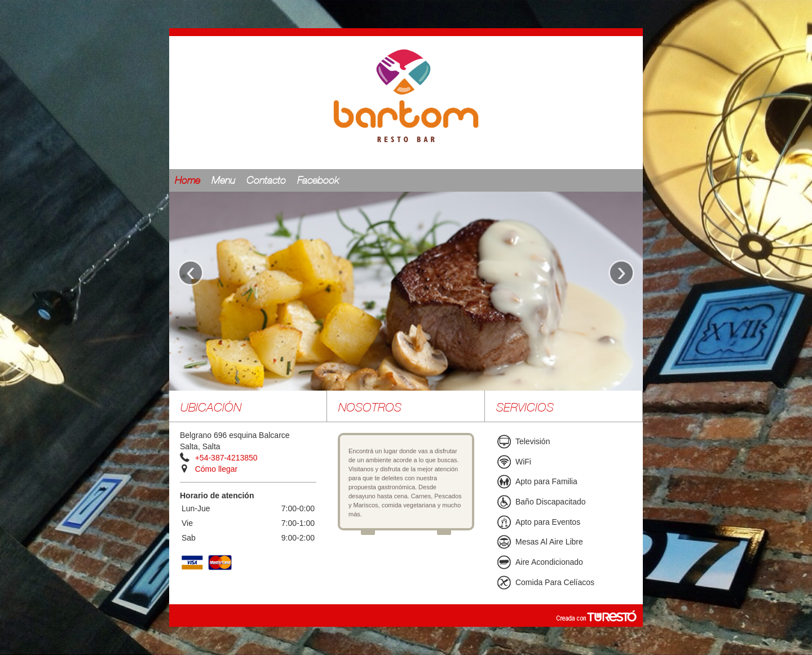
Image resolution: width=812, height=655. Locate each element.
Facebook (318, 181)
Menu (223, 181)
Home (187, 181)
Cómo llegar (216, 469)
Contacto (266, 181)
